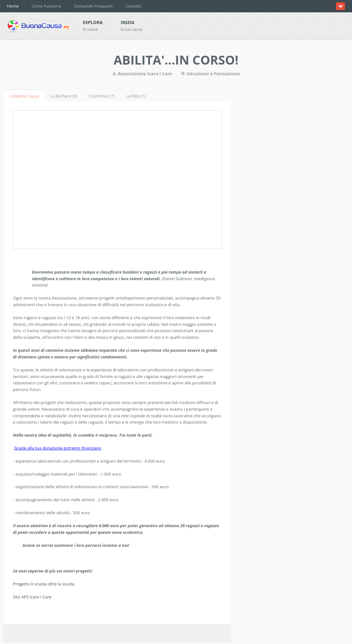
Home (13, 6)
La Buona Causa (24, 96)
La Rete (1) (136, 96)
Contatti (133, 6)
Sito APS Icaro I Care (32, 597)
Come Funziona (47, 6)
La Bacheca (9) (64, 96)
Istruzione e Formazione (210, 74)
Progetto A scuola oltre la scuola (44, 584)
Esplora (93, 22)
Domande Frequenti (94, 6)
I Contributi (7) (101, 96)
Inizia (127, 22)
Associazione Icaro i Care (143, 74)
